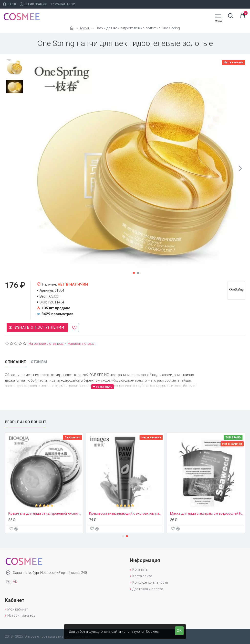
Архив (85, 28)
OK (179, 631)
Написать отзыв (81, 344)
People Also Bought (26, 422)
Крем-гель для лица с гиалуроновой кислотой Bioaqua (46, 513)
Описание (15, 362)
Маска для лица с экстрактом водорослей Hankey (208, 513)
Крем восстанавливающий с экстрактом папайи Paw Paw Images (127, 513)
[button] (240, 168)
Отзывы (39, 362)
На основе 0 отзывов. (46, 344)
